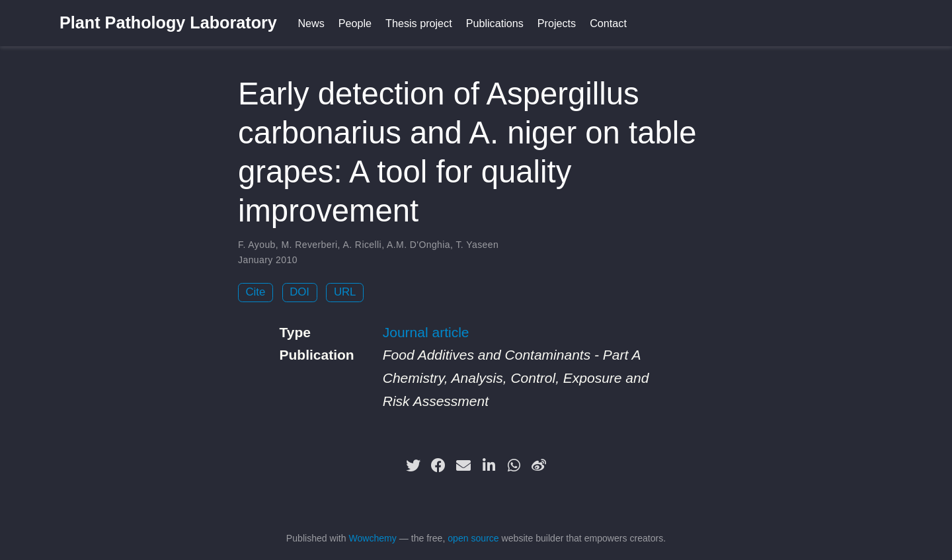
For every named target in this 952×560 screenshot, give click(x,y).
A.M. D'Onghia (418, 245)
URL (345, 292)
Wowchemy (372, 538)
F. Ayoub (257, 245)
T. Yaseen (477, 245)
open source (473, 538)
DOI (299, 292)
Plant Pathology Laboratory (168, 22)
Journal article (426, 332)
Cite (256, 292)
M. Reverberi (309, 245)
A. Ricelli (362, 245)
